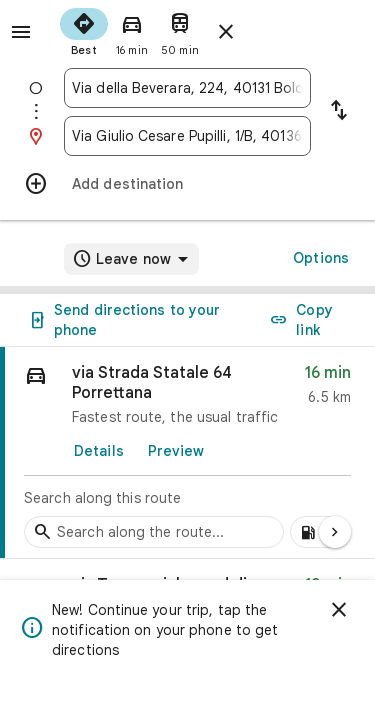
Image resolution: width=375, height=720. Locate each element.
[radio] (84, 30)
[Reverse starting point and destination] (339, 112)
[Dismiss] (339, 610)
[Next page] (335, 532)
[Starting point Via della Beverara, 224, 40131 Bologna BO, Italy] (187, 88)
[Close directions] (226, 32)
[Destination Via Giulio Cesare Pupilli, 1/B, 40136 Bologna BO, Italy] (187, 136)
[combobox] (187, 88)
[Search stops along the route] (154, 532)
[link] (187, 453)
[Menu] (21, 32)
